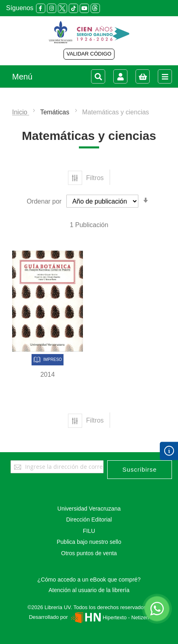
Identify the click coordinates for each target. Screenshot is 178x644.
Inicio (21, 112)
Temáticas (55, 112)
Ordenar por (44, 201)
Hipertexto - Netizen (109, 617)
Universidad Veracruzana (89, 509)
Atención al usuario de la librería (89, 590)
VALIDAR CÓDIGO (89, 54)
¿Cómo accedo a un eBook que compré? (89, 580)
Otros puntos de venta (89, 553)
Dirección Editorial (89, 519)
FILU (89, 531)
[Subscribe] (140, 470)
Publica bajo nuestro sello (89, 542)
